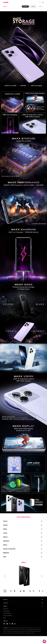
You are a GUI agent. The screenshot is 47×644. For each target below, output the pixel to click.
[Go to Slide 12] (39, 591)
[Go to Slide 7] (24, 591)
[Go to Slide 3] (11, 591)
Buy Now (25, 6)
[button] (23, 576)
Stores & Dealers (7, 613)
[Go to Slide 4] (14, 591)
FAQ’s (4, 618)
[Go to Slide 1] (5, 591)
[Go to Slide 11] (36, 591)
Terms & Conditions (8, 616)
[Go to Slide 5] (17, 591)
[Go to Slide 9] (30, 591)
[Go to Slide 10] (33, 591)
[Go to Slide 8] (27, 591)
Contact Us (6, 609)
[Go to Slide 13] (43, 591)
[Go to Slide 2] (8, 591)
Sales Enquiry (6, 611)
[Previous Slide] (5, 576)
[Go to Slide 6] (21, 591)
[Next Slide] (42, 576)
